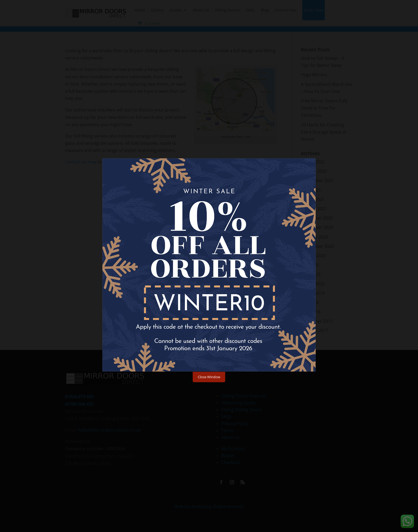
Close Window (209, 377)
